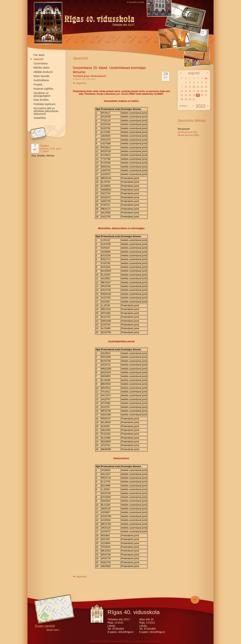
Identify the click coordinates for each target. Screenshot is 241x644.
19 (202, 91)
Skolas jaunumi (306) (188, 135)
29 (186, 99)
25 (198, 95)
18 (198, 91)
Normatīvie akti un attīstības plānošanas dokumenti (46, 111)
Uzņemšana (41, 63)
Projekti (38, 85)
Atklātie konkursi (43, 72)
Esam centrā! (45, 626)
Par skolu (39, 55)
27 (206, 95)
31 (194, 99)
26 (202, 95)
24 (194, 95)
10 (194, 87)
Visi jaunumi (184, 129)
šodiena (183, 106)
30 (190, 99)
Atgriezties (80, 83)
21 (182, 95)
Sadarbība (40, 118)
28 (182, 99)
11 (198, 87)
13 (206, 87)
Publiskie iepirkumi (44, 104)
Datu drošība (41, 100)
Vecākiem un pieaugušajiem (42, 94)
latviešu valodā (137, 2)
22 (186, 95)
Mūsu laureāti (41, 76)
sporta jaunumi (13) (187, 132)
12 (202, 87)
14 (182, 91)
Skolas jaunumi (98, 76)
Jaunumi (39, 59)
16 (190, 91)
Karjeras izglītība (43, 89)
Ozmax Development (151, 641)
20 (206, 91)
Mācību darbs (42, 68)
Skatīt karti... (53, 630)
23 (190, 95)
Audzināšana (41, 80)
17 (194, 91)
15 (186, 91)
